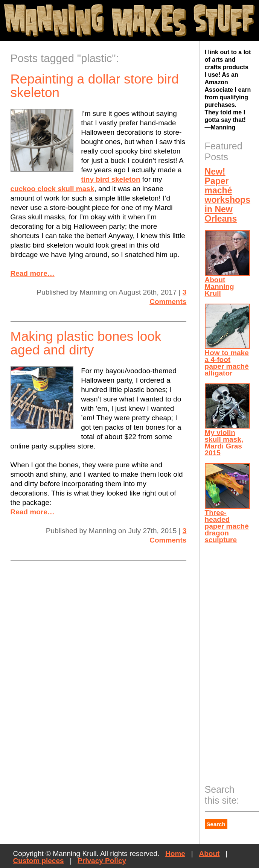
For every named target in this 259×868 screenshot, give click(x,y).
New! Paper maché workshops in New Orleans (227, 195)
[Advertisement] (232, 661)
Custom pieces (38, 861)
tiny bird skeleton (110, 179)
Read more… (33, 273)
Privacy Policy (102, 861)
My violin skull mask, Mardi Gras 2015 (227, 420)
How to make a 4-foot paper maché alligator (227, 340)
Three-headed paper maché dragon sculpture (227, 503)
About (209, 854)
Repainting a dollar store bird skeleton (95, 86)
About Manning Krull (227, 264)
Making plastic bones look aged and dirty (86, 343)
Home (175, 854)
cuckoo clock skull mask (53, 189)
